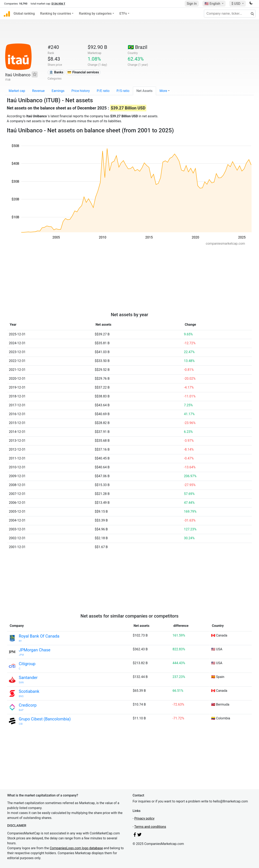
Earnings (58, 91)
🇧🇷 (138, 47)
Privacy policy (144, 818)
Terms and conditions (150, 827)
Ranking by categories (95, 14)
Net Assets (144, 91)
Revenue (38, 91)
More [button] (163, 91)
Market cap (17, 91)
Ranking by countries (56, 14)
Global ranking (24, 14)
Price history (81, 91)
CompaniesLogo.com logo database (76, 848)
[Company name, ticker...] (230, 14)
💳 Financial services (83, 72)
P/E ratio (103, 91)
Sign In (192, 4)
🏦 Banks (56, 72)
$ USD (236, 4)
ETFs (123, 14)
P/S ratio (123, 91)
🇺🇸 (213, 4)
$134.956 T (58, 4)
